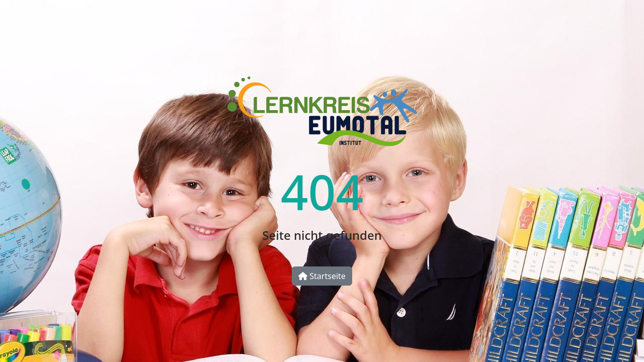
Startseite (322, 276)
